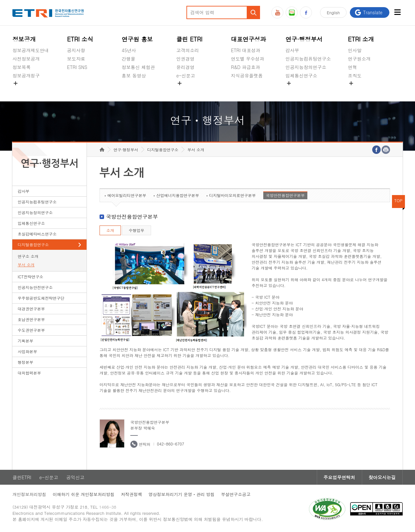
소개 (110, 230)
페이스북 (306, 12)
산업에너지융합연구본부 (178, 195)
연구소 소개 (28, 256)
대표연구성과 (248, 39)
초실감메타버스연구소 (308, 91)
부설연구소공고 (236, 494)
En (333, 12)
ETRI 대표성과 (246, 50)
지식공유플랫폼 (247, 75)
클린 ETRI (190, 39)
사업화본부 (27, 351)
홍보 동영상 (134, 75)
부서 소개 (26, 265)
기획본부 (25, 341)
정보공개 (24, 39)
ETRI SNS (77, 67)
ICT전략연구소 (30, 277)
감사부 (292, 50)
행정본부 (25, 362)
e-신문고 (186, 75)
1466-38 (108, 507)
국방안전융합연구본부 (285, 195)
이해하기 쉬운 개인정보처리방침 (83, 494)
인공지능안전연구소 (35, 287)
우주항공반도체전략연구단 (41, 298)
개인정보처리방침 (29, 494)
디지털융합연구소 (33, 244)
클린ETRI (22, 477)
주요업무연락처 (339, 477)
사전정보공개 (26, 59)
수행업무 (136, 230)
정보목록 (21, 67)
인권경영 (185, 59)
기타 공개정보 (362, 91)
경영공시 (21, 91)
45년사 (129, 50)
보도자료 (76, 59)
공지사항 (76, 50)
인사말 (355, 50)
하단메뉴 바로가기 (0, 0)
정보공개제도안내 (30, 50)
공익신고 (185, 91)
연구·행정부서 (304, 39)
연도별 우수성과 (248, 59)
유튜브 (277, 12)
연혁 (352, 67)
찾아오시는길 (382, 477)
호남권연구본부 (31, 319)
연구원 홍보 (137, 39)
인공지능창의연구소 (306, 67)
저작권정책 (131, 494)
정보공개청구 (26, 75)
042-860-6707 (171, 444)
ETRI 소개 (361, 39)
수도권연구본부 (31, 330)
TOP (398, 200)
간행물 (128, 59)
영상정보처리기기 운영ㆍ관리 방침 (182, 494)
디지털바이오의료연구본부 (232, 195)
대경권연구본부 (31, 309)
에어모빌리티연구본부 (127, 195)
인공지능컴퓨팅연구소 (308, 59)
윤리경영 (185, 67)
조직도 (355, 75)
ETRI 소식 (80, 39)
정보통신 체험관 (138, 67)
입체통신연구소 (302, 75)
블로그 (292, 12)
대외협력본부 (29, 373)
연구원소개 (359, 59)
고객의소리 (188, 50)
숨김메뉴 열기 (16, 83)
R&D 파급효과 (245, 67)
